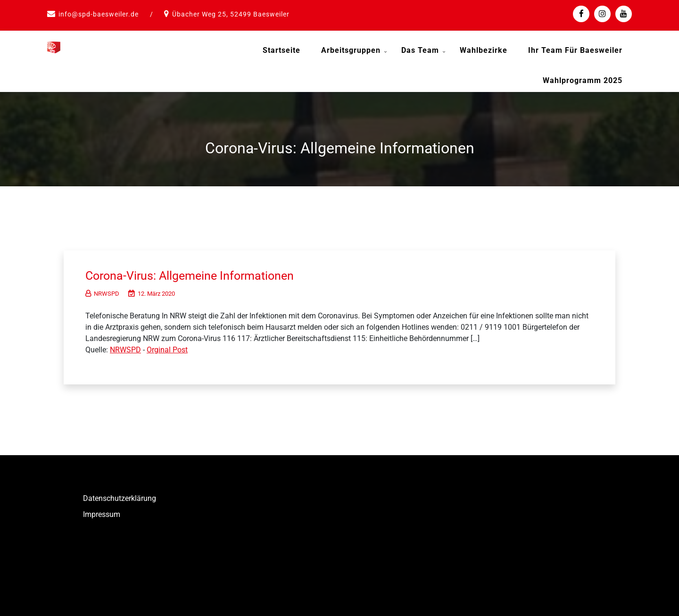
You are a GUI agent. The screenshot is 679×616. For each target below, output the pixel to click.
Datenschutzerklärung (120, 497)
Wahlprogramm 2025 (583, 80)
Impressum (102, 513)
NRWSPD (102, 293)
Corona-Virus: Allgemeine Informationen (194, 275)
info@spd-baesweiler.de (99, 14)
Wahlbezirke (484, 50)
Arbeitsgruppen (351, 50)
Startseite (282, 50)
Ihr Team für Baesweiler (575, 50)
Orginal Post (167, 349)
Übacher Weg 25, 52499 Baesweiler (231, 14)
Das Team (420, 50)
